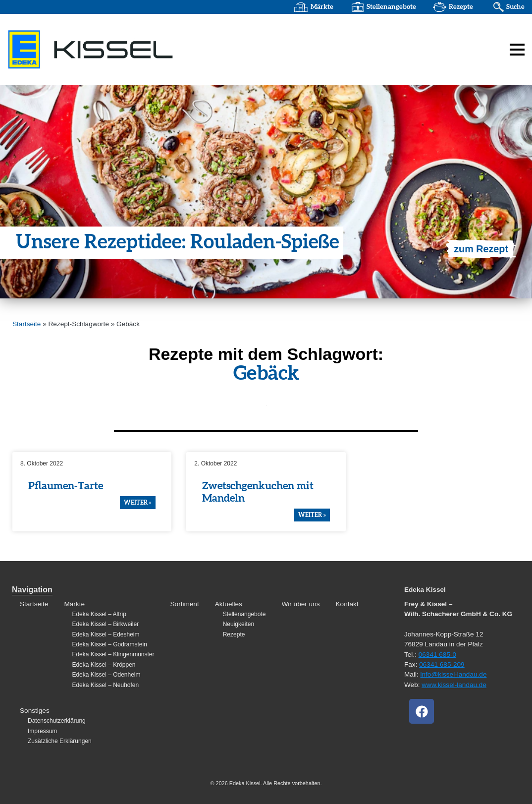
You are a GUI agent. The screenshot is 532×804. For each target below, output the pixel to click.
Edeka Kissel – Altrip (99, 614)
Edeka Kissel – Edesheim (106, 634)
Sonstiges (35, 711)
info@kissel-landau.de (453, 674)
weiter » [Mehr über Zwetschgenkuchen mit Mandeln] (312, 515)
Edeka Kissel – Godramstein (109, 644)
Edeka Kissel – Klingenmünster (113, 654)
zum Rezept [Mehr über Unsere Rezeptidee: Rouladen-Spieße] (481, 249)
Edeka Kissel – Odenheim (106, 675)
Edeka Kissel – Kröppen (104, 665)
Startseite (27, 324)
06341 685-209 (442, 664)
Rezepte (460, 7)
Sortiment (185, 604)
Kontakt (347, 604)
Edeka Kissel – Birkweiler (105, 624)
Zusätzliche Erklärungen (60, 741)
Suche (515, 7)
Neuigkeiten (239, 624)
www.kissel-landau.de (454, 685)
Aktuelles (229, 604)
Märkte (321, 7)
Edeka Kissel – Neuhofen (105, 685)
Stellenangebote (390, 7)
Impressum (42, 731)
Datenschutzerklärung (57, 721)
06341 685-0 (437, 655)
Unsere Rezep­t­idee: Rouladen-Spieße (179, 243)
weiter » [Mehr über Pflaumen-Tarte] (138, 503)
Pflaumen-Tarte (66, 486)
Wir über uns (300, 604)
